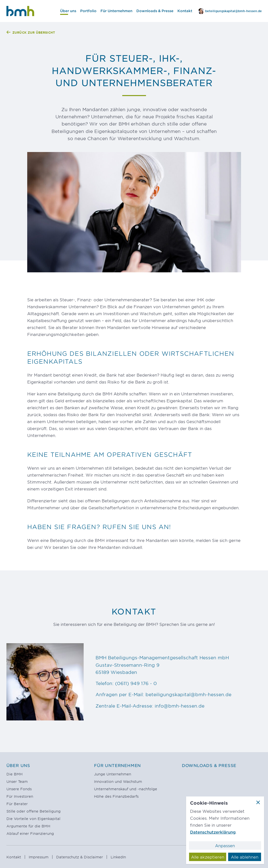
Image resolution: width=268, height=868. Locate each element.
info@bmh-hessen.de (180, 706)
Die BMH (14, 774)
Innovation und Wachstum (118, 781)
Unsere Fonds (19, 789)
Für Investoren (20, 796)
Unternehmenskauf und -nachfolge (126, 789)
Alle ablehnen (245, 857)
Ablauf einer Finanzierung (30, 833)
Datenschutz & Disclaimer (80, 857)
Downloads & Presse (209, 765)
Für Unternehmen (117, 765)
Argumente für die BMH (28, 826)
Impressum (39, 857)
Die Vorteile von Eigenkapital (33, 819)
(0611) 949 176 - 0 (136, 683)
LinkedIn (118, 857)
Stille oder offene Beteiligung (34, 811)
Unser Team (17, 781)
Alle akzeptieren (208, 857)
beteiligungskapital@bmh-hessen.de (188, 695)
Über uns (18, 765)
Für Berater (17, 804)
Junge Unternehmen (113, 774)
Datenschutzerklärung (213, 832)
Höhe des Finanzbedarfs (116, 796)
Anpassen (225, 845)
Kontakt (14, 857)
